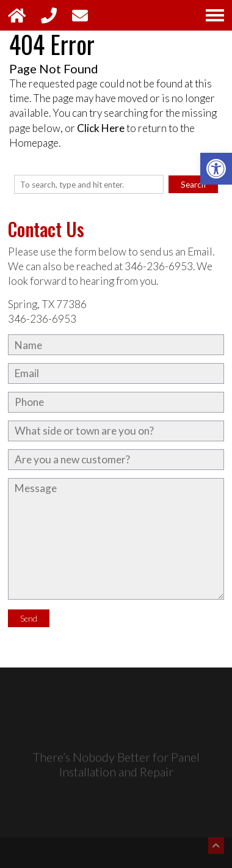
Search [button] (193, 185)
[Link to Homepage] (24, 15)
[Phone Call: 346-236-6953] (56, 15)
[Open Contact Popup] (86, 15)
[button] (216, 169)
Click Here (101, 128)
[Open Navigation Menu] (215, 15)
